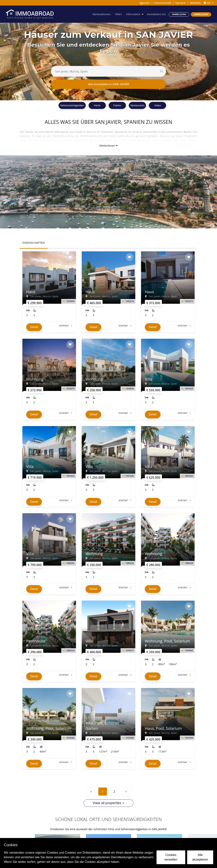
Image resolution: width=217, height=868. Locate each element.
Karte (97, 105)
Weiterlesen (108, 145)
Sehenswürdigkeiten (72, 105)
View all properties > (108, 803)
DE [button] (207, 3)
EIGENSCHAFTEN (34, 243)
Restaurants (137, 105)
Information (133, 14)
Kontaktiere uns (157, 14)
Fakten (117, 105)
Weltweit (195, 3)
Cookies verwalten (171, 857)
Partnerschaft (163, 3)
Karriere (181, 3)
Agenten (144, 3)
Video (158, 105)
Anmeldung (179, 14)
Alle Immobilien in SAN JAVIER (109, 84)
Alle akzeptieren (200, 857)
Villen (118, 14)
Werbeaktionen (102, 14)
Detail (34, 327)
